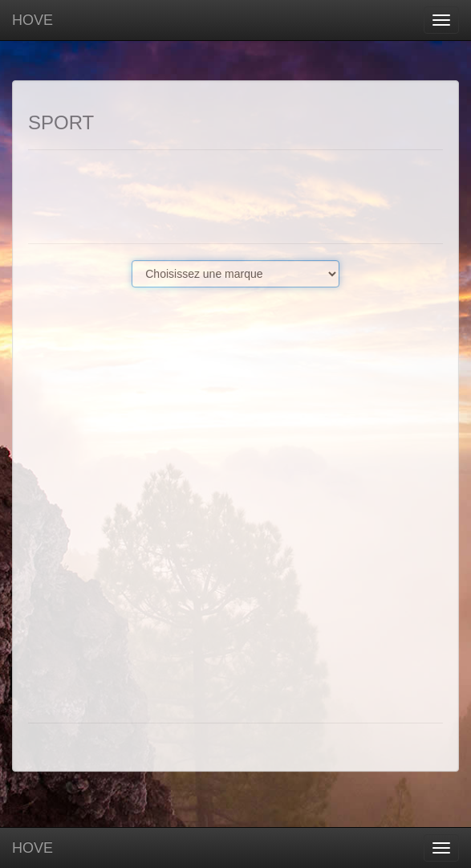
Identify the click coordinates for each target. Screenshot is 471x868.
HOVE (32, 20)
